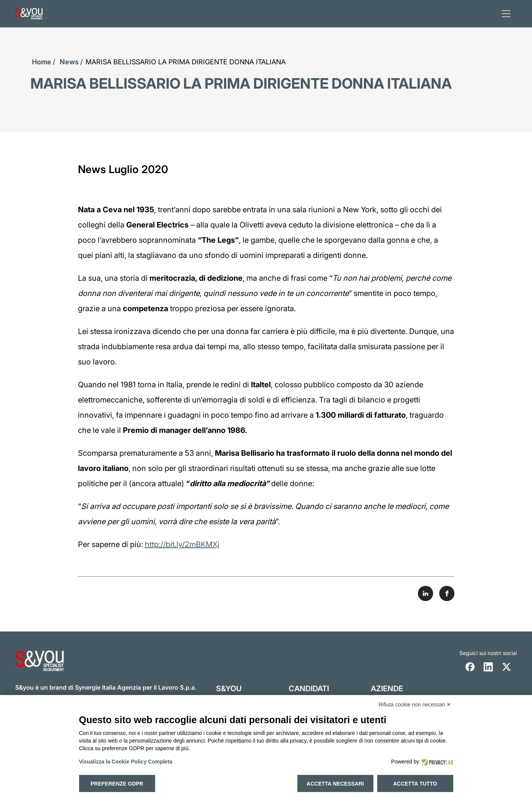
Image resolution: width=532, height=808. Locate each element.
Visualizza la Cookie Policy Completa (126, 762)
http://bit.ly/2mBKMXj (182, 544)
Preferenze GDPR (117, 784)
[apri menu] (506, 14)
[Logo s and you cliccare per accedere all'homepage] (29, 14)
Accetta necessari (335, 784)
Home (42, 62)
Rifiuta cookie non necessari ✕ (415, 705)
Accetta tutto (415, 784)
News (69, 62)
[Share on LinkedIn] (426, 593)
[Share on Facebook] (447, 593)
